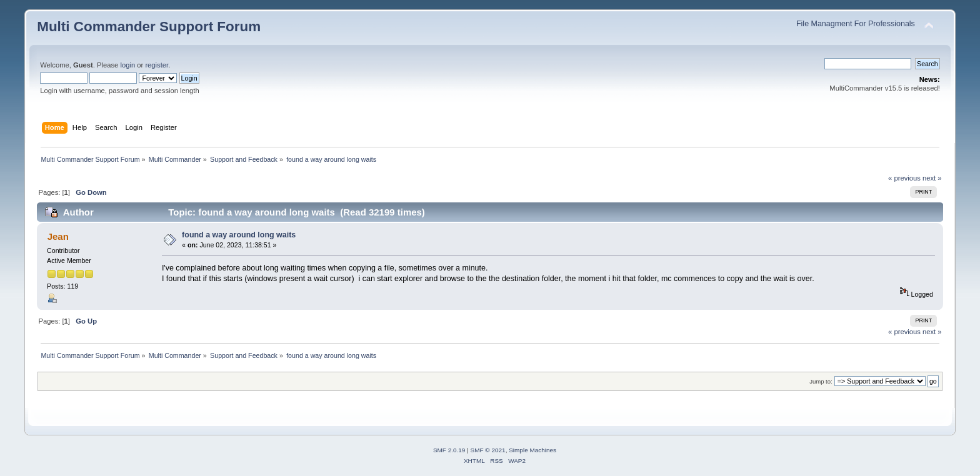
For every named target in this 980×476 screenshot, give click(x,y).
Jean (58, 236)
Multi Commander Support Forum (149, 27)
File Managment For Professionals (856, 24)
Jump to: (821, 381)
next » (932, 178)
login (127, 65)
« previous (904, 178)
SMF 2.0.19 (449, 450)
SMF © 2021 (488, 450)
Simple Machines (532, 450)
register (157, 65)
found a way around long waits (239, 235)
